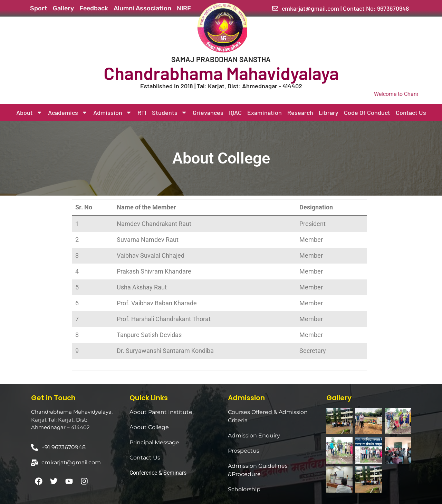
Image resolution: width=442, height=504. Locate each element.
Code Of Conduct (367, 112)
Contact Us (411, 112)
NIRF (184, 8)
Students (170, 112)
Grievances (208, 112)
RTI (142, 112)
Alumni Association (142, 8)
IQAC (235, 112)
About (29, 112)
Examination (265, 112)
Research (300, 112)
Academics (68, 112)
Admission (113, 112)
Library (329, 112)
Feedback (94, 8)
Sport (39, 8)
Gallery (63, 8)
